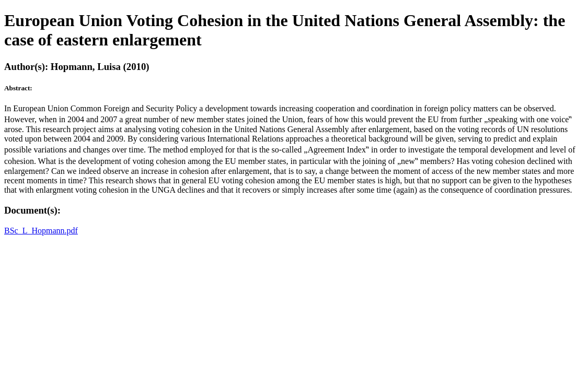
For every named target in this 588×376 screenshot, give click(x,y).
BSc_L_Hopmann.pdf (41, 231)
